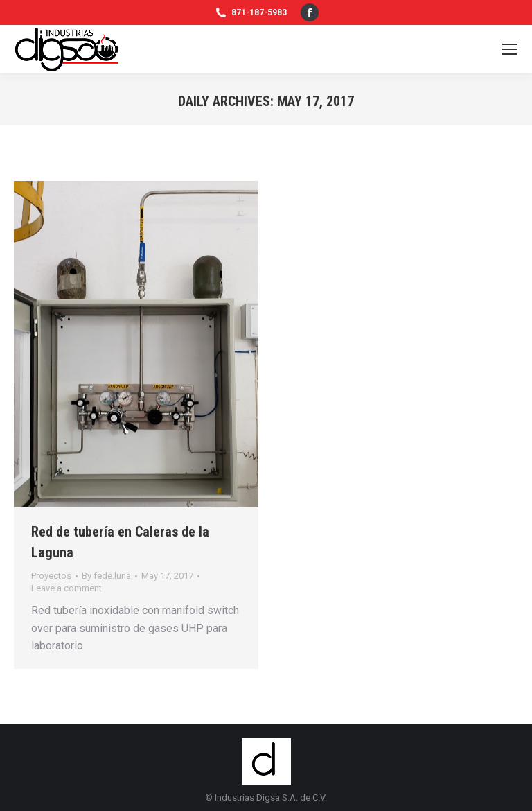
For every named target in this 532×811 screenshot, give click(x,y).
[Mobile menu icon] (510, 49)
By (106, 576)
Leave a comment (66, 588)
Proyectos (51, 576)
